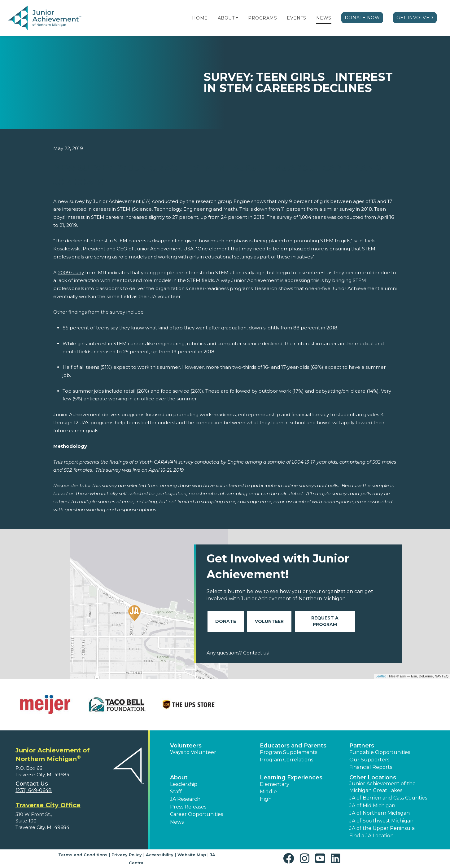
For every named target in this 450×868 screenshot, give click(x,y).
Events (296, 18)
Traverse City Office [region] (48, 805)
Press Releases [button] (188, 807)
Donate (226, 621)
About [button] (179, 778)
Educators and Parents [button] (293, 746)
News (324, 18)
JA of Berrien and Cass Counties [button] (388, 798)
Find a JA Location (371, 836)
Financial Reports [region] (371, 767)
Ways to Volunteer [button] (193, 752)
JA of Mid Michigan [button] (372, 806)
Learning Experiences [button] (291, 778)
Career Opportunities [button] (197, 814)
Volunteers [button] (186, 746)
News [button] (177, 822)
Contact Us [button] (32, 784)
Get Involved (415, 18)
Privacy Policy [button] (127, 855)
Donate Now (362, 18)
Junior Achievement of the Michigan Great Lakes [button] (382, 787)
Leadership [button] (184, 784)
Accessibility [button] (160, 855)
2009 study (71, 273)
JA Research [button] (185, 799)
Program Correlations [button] (286, 760)
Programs (262, 18)
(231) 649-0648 (34, 790)
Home (200, 18)
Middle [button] (268, 792)
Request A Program (325, 621)
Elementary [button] (275, 784)
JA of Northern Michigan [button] (380, 813)
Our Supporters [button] (369, 760)
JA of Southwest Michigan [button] (381, 821)
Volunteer (269, 621)
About (226, 18)
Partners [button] (362, 746)
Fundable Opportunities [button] (380, 752)
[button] (237, 18)
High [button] (266, 799)
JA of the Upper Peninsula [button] (382, 828)
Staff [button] (176, 792)
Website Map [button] (192, 855)
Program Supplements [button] (288, 752)
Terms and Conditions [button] (83, 855)
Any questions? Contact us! (238, 653)
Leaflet (380, 676)
